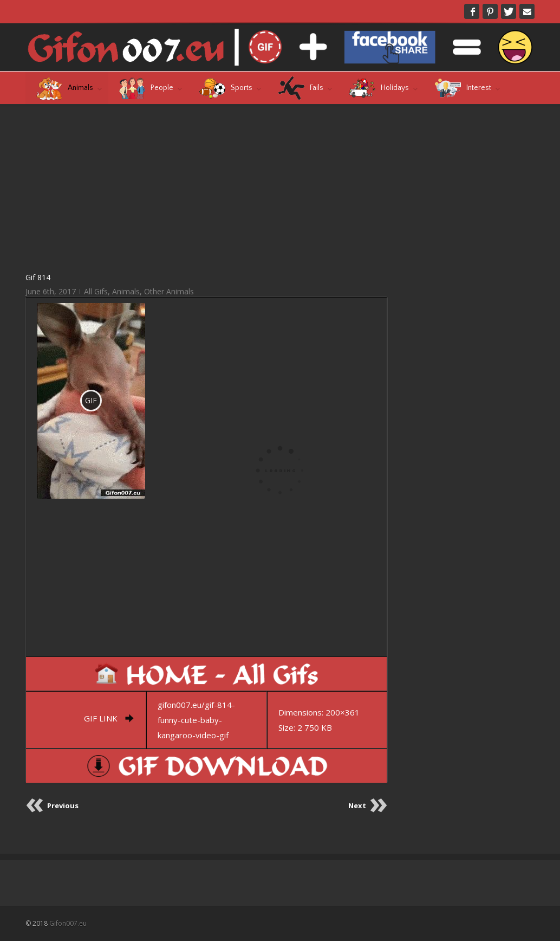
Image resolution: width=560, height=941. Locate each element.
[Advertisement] (207, 188)
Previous (63, 805)
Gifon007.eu (68, 923)
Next (357, 805)
